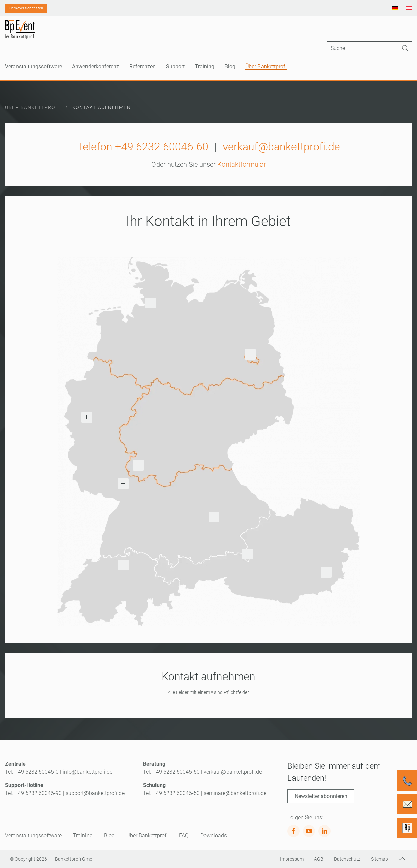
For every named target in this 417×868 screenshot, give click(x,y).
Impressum (292, 859)
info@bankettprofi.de (88, 772)
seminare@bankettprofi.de (235, 793)
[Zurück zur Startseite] (20, 30)
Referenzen (143, 66)
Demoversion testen (26, 8)
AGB (319, 859)
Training (83, 836)
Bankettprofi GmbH (75, 859)
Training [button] (205, 66)
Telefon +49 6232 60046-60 (143, 147)
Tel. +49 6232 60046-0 (32, 772)
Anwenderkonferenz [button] (96, 66)
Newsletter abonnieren (321, 796)
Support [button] (175, 66)
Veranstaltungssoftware (33, 836)
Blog (230, 66)
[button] (150, 303)
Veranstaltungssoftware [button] (33, 66)
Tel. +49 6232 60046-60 (171, 772)
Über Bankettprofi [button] (266, 66)
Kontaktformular (242, 164)
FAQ (184, 836)
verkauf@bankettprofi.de (281, 147)
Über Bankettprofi (147, 836)
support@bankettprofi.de (95, 793)
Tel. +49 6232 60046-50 (171, 793)
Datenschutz (347, 859)
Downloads (214, 836)
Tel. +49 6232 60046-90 (33, 793)
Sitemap (379, 859)
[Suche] (369, 48)
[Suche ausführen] (405, 48)
